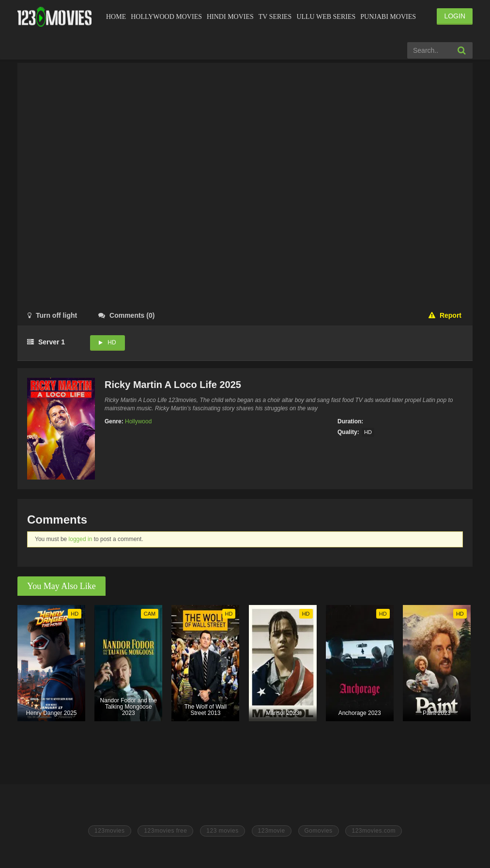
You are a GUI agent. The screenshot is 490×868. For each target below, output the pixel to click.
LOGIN (455, 16)
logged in (81, 539)
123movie (272, 831)
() (126, 315)
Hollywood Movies (166, 17)
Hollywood (138, 421)
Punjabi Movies (388, 17)
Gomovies (319, 831)
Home (116, 17)
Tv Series (275, 17)
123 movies (222, 831)
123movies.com (374, 831)
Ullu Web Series (326, 17)
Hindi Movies (230, 17)
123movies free (165, 831)
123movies (110, 831)
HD (112, 342)
